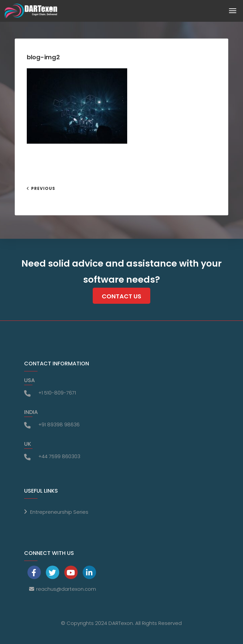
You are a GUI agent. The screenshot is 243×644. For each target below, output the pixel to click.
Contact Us (121, 296)
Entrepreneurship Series (59, 512)
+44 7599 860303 (59, 456)
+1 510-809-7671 (57, 393)
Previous (43, 188)
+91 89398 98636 (59, 424)
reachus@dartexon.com (66, 589)
